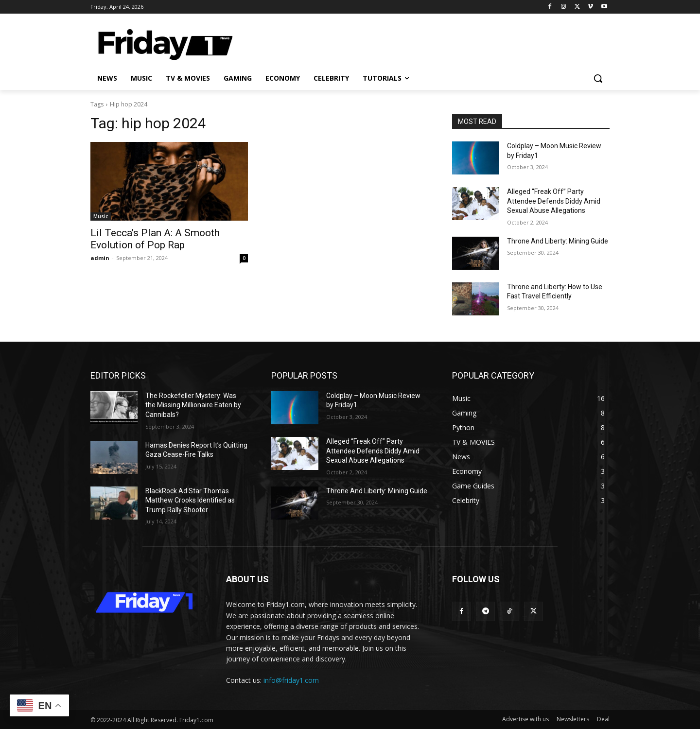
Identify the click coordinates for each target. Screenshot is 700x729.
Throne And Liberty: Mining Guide (558, 241)
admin (100, 258)
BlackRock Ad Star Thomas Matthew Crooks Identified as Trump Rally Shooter (190, 500)
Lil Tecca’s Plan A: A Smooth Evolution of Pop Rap (155, 239)
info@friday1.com (291, 680)
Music (101, 216)
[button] (598, 78)
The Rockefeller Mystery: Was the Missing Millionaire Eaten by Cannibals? (193, 405)
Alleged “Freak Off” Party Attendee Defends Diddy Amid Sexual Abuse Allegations (554, 201)
